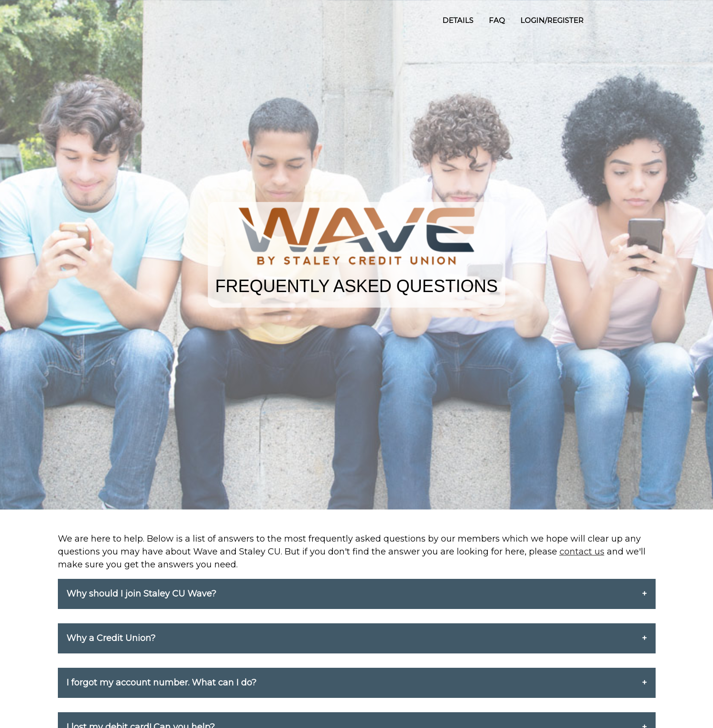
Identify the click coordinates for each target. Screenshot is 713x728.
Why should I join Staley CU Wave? (141, 594)
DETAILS (458, 20)
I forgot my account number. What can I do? (161, 683)
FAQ (497, 20)
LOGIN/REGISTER (552, 20)
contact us (582, 552)
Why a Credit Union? (111, 638)
